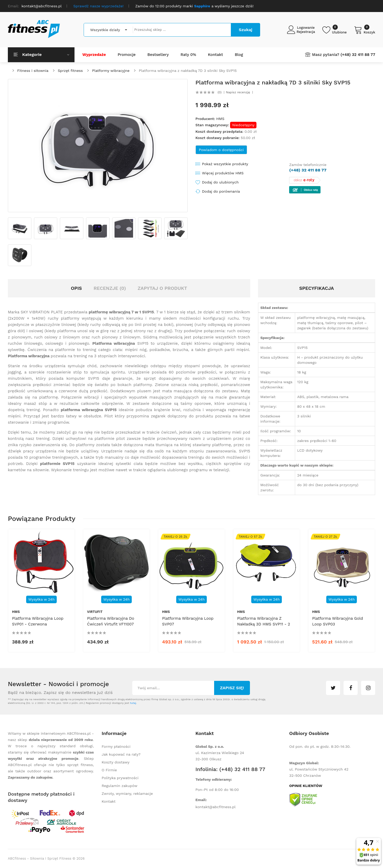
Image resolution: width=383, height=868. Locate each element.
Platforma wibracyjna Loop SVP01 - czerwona (38, 621)
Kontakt (109, 801)
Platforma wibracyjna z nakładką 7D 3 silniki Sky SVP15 (188, 71)
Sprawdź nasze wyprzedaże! (99, 6)
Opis (76, 288)
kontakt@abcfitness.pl (216, 807)
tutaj (133, 703)
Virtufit (95, 612)
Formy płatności (116, 746)
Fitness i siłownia (33, 71)
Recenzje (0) (110, 288)
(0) (219, 92)
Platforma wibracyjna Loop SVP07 (188, 621)
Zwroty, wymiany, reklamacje (127, 794)
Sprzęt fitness (70, 71)
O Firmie (109, 770)
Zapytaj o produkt (162, 288)
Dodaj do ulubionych (220, 182)
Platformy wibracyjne (111, 71)
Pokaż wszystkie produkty (225, 164)
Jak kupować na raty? (121, 754)
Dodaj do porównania (221, 191)
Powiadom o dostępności (221, 150)
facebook (351, 688)
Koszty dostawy (116, 762)
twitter (333, 688)
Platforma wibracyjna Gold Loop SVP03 (338, 621)
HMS (220, 119)
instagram (368, 688)
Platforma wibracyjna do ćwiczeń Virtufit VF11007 (111, 621)
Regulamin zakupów (120, 786)
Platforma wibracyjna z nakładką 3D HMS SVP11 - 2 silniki (264, 624)
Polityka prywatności (120, 778)
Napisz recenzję (238, 92)
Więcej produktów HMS (223, 173)
